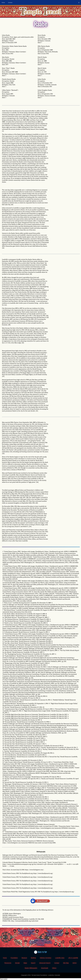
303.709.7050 (26, 935)
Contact (10, 3)
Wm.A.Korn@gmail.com (55, 935)
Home (3, 3)
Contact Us (40, 945)
